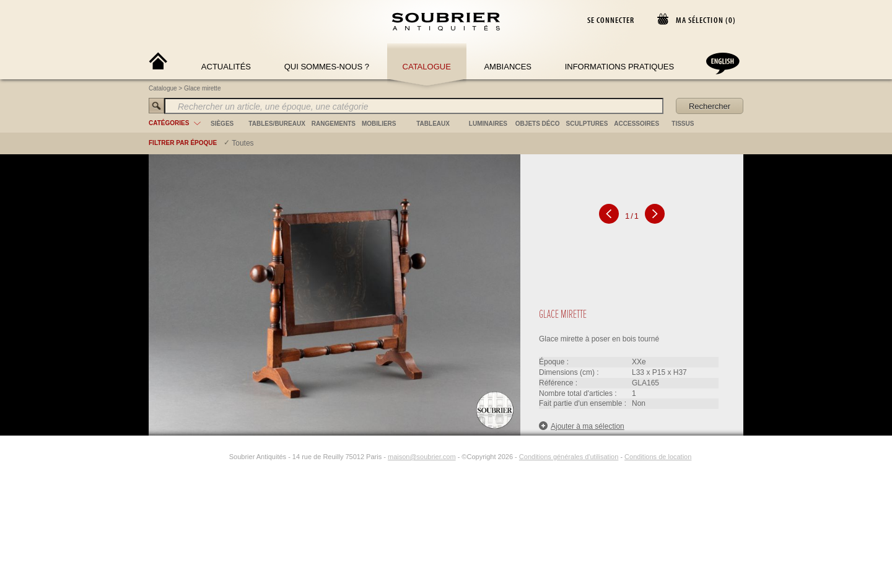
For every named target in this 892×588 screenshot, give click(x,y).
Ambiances (508, 67)
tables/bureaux (277, 124)
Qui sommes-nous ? (327, 67)
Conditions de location (658, 457)
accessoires (636, 124)
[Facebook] (207, 457)
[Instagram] (221, 457)
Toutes (243, 143)
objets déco (538, 124)
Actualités (226, 67)
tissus (683, 124)
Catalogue (427, 67)
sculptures (587, 124)
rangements (334, 124)
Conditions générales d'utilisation (569, 457)
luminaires (488, 124)
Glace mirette (202, 88)
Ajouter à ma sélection (582, 426)
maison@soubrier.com (422, 457)
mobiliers (379, 124)
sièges (222, 124)
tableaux (433, 124)
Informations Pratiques (619, 67)
